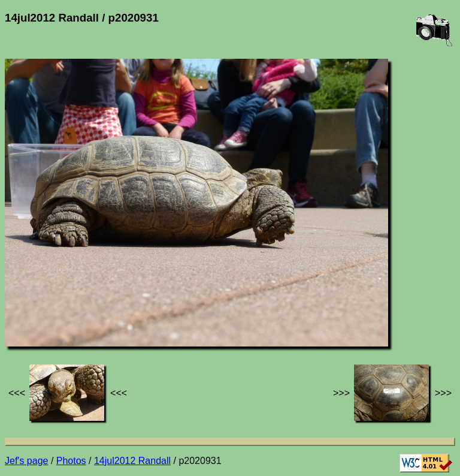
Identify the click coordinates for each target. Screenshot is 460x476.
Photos (71, 461)
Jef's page (26, 461)
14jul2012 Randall (132, 461)
